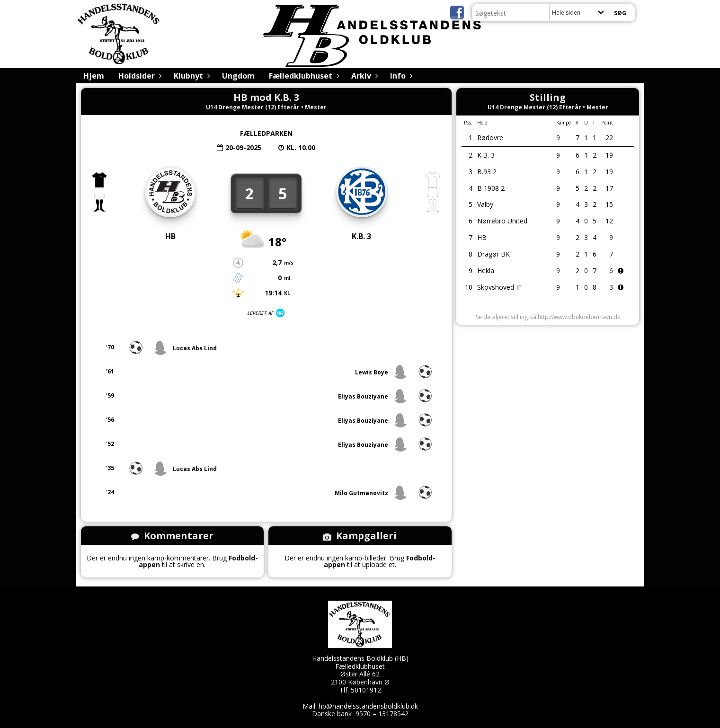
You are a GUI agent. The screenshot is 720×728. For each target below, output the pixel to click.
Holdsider (139, 76)
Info (400, 76)
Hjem (94, 76)
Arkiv (364, 76)
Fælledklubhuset (303, 76)
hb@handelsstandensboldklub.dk (368, 706)
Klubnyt (191, 76)
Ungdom (238, 76)
